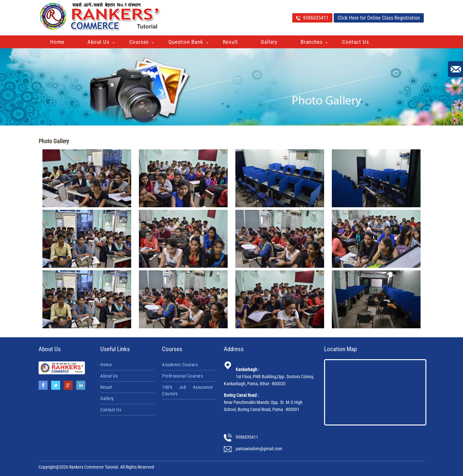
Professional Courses (182, 376)
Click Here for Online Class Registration (379, 18)
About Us (98, 42)
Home (57, 42)
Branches (312, 42)
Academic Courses (180, 365)
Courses (139, 42)
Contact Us (355, 42)
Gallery (269, 42)
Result (230, 42)
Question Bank (186, 42)
